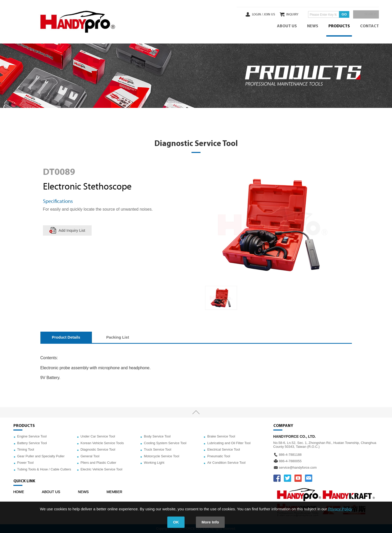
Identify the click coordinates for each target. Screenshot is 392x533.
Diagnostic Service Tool (98, 449)
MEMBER (114, 492)
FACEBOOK (277, 478)
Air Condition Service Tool (226, 463)
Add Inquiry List (72, 230)
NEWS (313, 26)
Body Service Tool (157, 436)
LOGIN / (247, 14)
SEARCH (369, 14)
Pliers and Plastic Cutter (98, 463)
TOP (196, 412)
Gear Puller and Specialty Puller (41, 456)
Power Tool (25, 463)
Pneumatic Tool (219, 456)
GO (339, 14)
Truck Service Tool (158, 449)
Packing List (118, 337)
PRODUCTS (339, 26)
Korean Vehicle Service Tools (102, 443)
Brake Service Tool (221, 436)
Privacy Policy (340, 509)
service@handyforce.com (298, 467)
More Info (210, 522)
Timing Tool (26, 449)
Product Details (66, 337)
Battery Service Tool (32, 443)
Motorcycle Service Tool (162, 456)
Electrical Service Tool (224, 449)
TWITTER (288, 478)
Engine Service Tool (32, 436)
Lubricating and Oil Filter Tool (229, 443)
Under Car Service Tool (98, 436)
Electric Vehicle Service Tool (101, 469)
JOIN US (259, 14)
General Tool (90, 456)
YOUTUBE (298, 478)
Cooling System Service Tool (165, 443)
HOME (19, 492)
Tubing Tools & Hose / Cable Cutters (44, 469)
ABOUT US (287, 26)
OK (176, 522)
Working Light (154, 463)
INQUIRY (287, 14)
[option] (221, 298)
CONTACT (369, 26)
